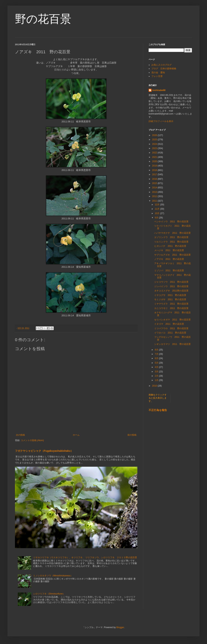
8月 (157, 350)
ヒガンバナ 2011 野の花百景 (170, 246)
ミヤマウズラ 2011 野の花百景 (171, 304)
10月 (157, 213)
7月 (157, 354)
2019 (155, 166)
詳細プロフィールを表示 (161, 121)
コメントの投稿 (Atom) (32, 440)
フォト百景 (157, 76)
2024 (155, 144)
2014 (155, 188)
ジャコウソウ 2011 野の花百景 (171, 282)
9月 (157, 218)
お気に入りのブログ (162, 65)
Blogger (120, 627)
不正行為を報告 (158, 410)
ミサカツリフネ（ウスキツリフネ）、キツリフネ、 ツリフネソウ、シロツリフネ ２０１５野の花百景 (85, 557)
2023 (155, 148)
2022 (155, 153)
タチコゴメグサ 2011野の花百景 (171, 291)
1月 (157, 380)
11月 (157, 209)
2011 (155, 201)
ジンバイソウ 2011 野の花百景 (171, 286)
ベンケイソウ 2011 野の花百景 (171, 222)
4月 (157, 367)
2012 (155, 196)
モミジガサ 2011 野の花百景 (170, 299)
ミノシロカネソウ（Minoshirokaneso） (53, 576)
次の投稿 (20, 435)
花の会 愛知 (158, 72)
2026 (155, 135)
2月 (157, 376)
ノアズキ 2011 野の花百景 (169, 259)
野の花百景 (43, 19)
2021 (155, 157)
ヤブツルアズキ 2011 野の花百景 (172, 255)
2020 (155, 161)
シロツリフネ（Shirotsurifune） (49, 594)
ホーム (76, 435)
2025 (155, 140)
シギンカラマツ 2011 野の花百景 (172, 344)
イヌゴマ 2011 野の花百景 (169, 324)
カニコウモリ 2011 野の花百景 (171, 308)
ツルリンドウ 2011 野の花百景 (171, 242)
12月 (157, 205)
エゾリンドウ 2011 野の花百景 (171, 237)
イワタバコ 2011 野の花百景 (170, 333)
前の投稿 (132, 435)
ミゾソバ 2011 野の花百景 (169, 271)
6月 (157, 358)
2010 (155, 386)
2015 (155, 183)
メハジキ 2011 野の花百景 (169, 250)
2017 (155, 174)
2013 (155, 192)
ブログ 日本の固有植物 (164, 69)
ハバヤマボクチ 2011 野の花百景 (172, 233)
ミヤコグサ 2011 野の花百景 (170, 295)
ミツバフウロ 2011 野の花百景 (171, 328)
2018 (155, 170)
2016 (155, 179)
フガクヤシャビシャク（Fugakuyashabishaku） (44, 451)
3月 (157, 372)
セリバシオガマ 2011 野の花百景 (172, 320)
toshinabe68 (159, 90)
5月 (157, 363)
